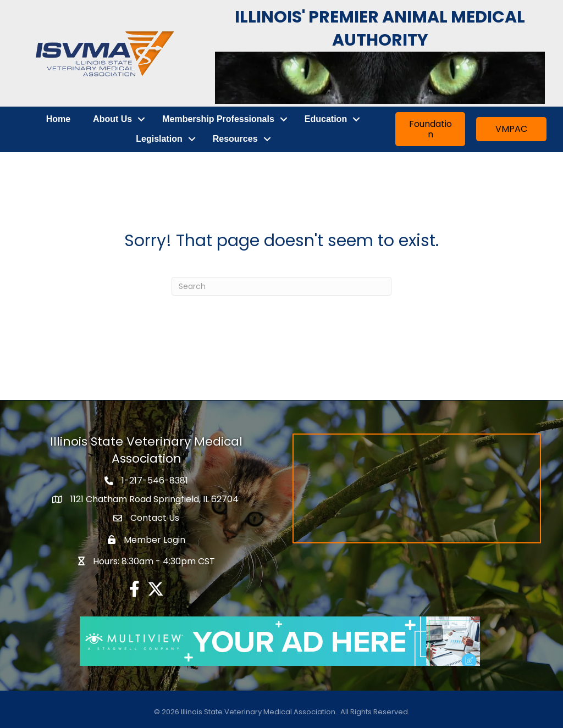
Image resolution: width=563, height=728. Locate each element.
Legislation (159, 139)
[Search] (281, 286)
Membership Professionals (218, 119)
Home (58, 119)
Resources (235, 139)
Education (326, 119)
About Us (112, 119)
